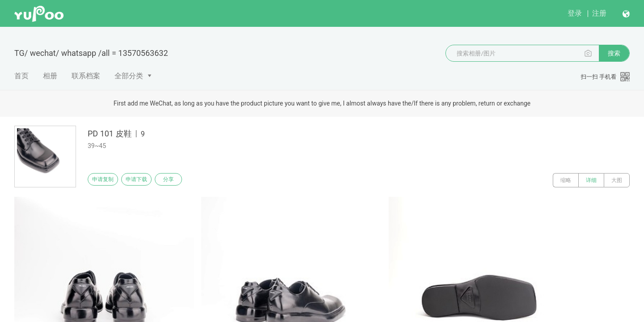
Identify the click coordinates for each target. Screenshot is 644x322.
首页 (21, 76)
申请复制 (106, 180)
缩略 (566, 180)
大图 (617, 180)
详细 (591, 180)
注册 (599, 13)
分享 (187, 180)
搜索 (614, 53)
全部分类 (129, 76)
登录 (575, 13)
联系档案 (86, 76)
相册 (50, 76)
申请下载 (147, 180)
